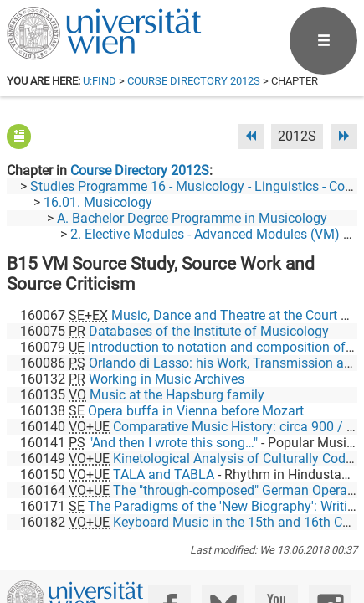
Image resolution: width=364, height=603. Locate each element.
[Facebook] (169, 533)
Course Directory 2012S (194, 81)
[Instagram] (330, 533)
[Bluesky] (223, 533)
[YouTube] (277, 533)
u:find (100, 81)
